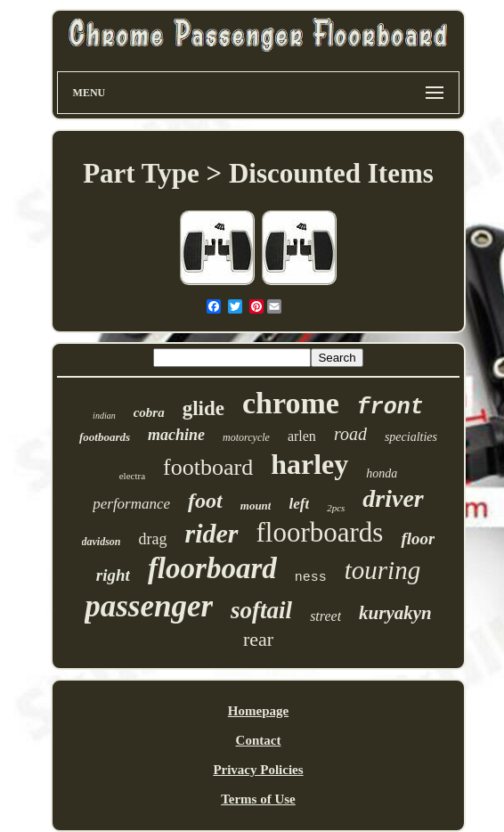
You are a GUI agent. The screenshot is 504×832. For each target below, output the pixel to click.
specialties (411, 437)
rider (212, 533)
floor (418, 538)
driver (393, 498)
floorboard (212, 568)
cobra (149, 412)
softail (261, 610)
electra (132, 476)
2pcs (336, 508)
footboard (208, 467)
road (350, 434)
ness (311, 578)
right (113, 575)
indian (104, 416)
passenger (149, 606)
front (390, 408)
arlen (302, 436)
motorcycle (246, 437)
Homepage (258, 711)
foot (205, 501)
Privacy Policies (258, 770)
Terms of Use (258, 799)
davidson (102, 542)
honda (382, 473)
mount (256, 506)
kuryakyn (395, 613)
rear (258, 639)
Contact (259, 740)
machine (176, 435)
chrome (291, 403)
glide (203, 408)
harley (309, 464)
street (325, 616)
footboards (105, 437)
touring (382, 570)
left (299, 504)
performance (131, 504)
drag (153, 539)
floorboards (320, 532)
